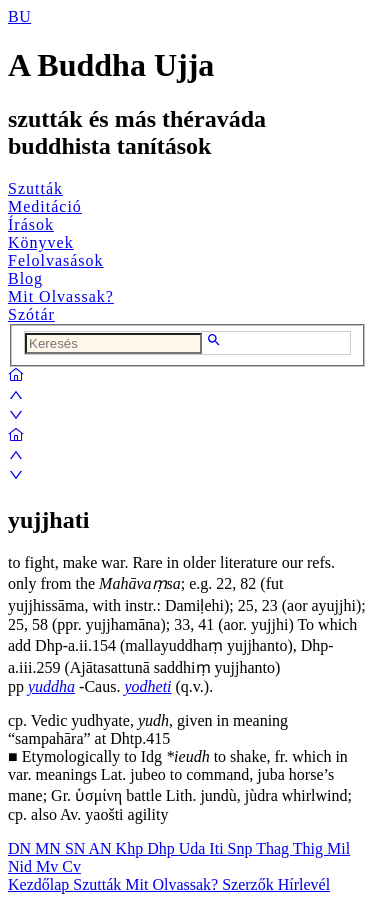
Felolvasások (56, 260)
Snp (242, 848)
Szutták (35, 188)
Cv (71, 866)
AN (101, 848)
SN (77, 848)
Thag (274, 848)
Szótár (31, 314)
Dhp (163, 848)
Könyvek (41, 242)
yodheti (147, 686)
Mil (338, 848)
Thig (310, 848)
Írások (31, 224)
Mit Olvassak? (61, 296)
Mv (49, 866)
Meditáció (45, 206)
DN (21, 848)
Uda (194, 848)
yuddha (51, 686)
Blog (25, 278)
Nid (22, 866)
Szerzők (250, 884)
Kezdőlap (40, 884)
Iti (218, 848)
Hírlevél (304, 884)
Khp (132, 848)
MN (50, 848)
